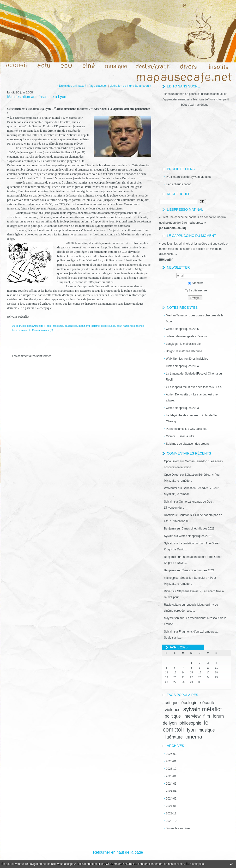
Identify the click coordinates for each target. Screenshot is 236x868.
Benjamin (170, 529)
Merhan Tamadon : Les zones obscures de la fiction (195, 318)
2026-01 (171, 761)
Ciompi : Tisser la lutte (180, 436)
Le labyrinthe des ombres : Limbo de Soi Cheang (192, 418)
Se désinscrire (196, 290)
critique (172, 703)
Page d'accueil (98, 86)
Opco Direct (172, 461)
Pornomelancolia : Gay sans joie (187, 429)
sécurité (208, 703)
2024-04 (171, 791)
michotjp (169, 578)
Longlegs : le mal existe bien (184, 344)
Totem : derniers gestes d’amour (186, 336)
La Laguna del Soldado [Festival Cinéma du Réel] (194, 377)
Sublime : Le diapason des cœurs (187, 444)
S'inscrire (196, 283)
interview (192, 716)
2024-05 (171, 784)
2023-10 (171, 821)
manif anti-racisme (89, 326)
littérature (174, 737)
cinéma (194, 737)
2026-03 (171, 754)
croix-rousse (108, 326)
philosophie (190, 723)
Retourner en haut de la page (118, 852)
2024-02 (171, 799)
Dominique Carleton (177, 515)
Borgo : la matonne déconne (184, 351)
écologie (189, 703)
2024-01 (171, 806)
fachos (140, 326)
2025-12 (171, 769)
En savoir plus (195, 864)
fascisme (58, 326)
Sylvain (169, 502)
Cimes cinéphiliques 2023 (182, 408)
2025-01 (171, 776)
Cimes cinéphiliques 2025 (182, 329)
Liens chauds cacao (179, 184)
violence (173, 710)
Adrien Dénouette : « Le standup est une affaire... (192, 397)
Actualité (38, 326)
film (207, 716)
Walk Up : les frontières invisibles (187, 359)
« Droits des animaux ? (71, 86)
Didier (168, 591)
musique (207, 730)
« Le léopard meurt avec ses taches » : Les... (195, 387)
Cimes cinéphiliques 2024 (182, 366)
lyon (191, 730)
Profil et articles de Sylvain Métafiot (188, 177)
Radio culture (172, 605)
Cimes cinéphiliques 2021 (198, 529)
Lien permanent (21, 330)
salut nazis (123, 326)
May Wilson (171, 618)
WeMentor (171, 488)
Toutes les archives (178, 828)
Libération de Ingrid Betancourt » (130, 86)
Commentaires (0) (42, 330)
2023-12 (171, 813)
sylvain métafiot (203, 709)
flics (133, 326)
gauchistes (71, 326)
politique (173, 716)
